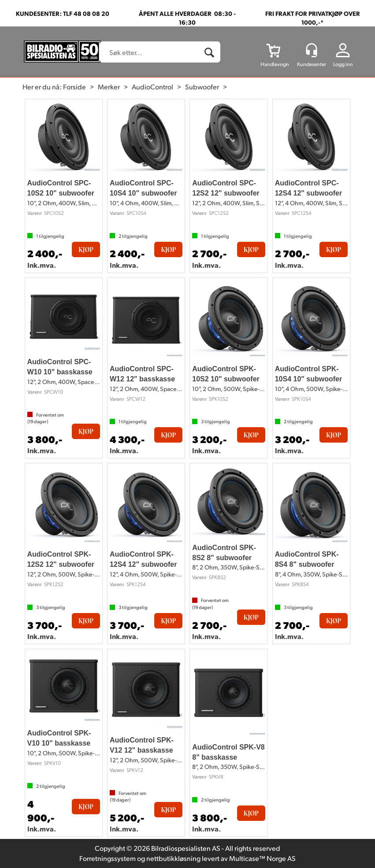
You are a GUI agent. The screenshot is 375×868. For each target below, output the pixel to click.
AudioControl (152, 87)
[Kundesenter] (312, 50)
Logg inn (343, 64)
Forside (74, 87)
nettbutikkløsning (173, 858)
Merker (109, 87)
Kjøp (86, 249)
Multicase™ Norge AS (262, 858)
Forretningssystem (108, 858)
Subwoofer (202, 87)
